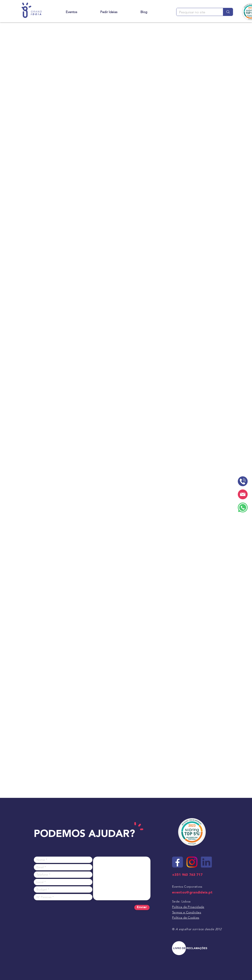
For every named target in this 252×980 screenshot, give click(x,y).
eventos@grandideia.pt (192, 893)
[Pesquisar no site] (196, 12)
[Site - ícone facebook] (178, 862)
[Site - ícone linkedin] (206, 862)
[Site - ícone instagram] (192, 862)
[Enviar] (142, 907)
